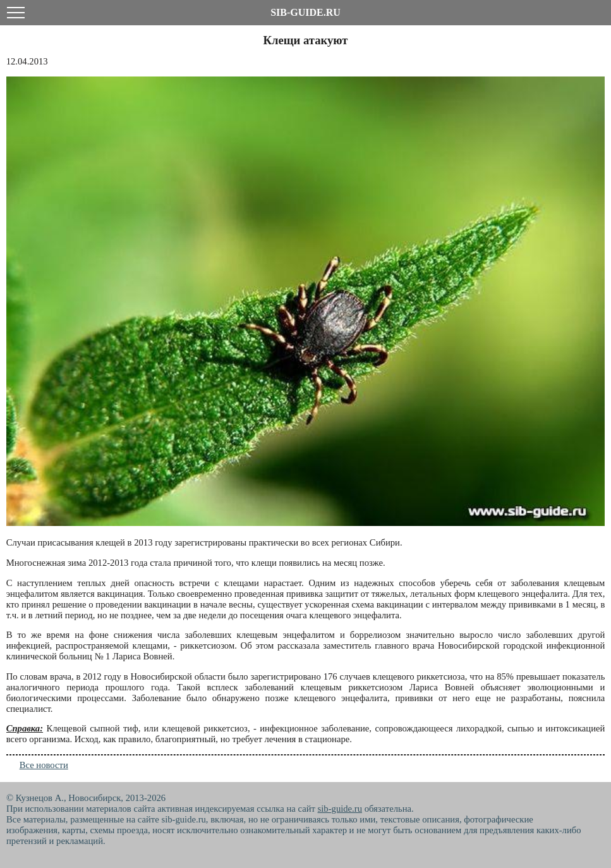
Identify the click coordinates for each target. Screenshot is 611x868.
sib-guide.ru (340, 809)
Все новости (44, 765)
